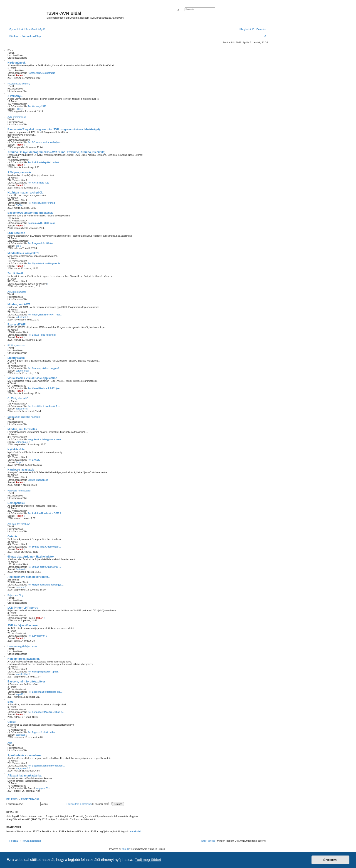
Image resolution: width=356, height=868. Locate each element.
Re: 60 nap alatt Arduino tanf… (44, 547)
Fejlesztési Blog (15, 595)
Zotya (19, 462)
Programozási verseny (19, 84)
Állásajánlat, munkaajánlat (25, 776)
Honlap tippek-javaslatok (23, 659)
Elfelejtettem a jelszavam (79, 804)
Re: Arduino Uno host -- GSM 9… (45, 513)
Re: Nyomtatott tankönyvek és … (45, 264)
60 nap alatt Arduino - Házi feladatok (31, 557)
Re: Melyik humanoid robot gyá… (46, 585)
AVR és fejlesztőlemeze (23, 625)
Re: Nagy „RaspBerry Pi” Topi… (45, 315)
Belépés (12, 799)
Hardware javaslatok (21, 470)
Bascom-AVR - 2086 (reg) (41, 223)
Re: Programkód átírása (41, 243)
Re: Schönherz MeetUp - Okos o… (46, 712)
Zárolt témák (16, 273)
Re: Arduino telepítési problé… (44, 162)
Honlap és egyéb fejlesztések (22, 646)
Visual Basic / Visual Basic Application (32, 378)
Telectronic (21, 409)
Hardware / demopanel (19, 491)
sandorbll (136, 831)
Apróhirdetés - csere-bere (24, 755)
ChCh (19, 205)
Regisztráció (30, 799)
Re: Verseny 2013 (37, 106)
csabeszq (21, 735)
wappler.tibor (22, 674)
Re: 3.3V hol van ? (37, 636)
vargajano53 (22, 442)
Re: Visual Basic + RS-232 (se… (45, 388)
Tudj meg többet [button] (148, 860)
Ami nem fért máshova (19, 524)
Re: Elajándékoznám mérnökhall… (46, 766)
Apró (10, 743)
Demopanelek (16, 503)
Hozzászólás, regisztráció (41, 73)
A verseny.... (15, 96)
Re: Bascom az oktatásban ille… (45, 692)
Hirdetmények (16, 63)
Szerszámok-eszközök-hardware (24, 417)
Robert (20, 76)
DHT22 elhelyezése (38, 480)
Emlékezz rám (103, 804)
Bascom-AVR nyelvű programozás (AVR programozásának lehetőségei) (54, 129)
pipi (18, 246)
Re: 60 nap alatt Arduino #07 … (44, 567)
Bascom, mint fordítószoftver (26, 682)
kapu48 (20, 694)
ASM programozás (19, 172)
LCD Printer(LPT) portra (23, 608)
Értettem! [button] (330, 860)
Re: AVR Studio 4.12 (38, 183)
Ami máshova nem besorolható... (29, 577)
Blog (11, 702)
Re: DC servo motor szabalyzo (44, 142)
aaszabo (20, 587)
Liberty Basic (16, 358)
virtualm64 (21, 317)
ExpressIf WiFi (17, 325)
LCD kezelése (16, 233)
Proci (19, 109)
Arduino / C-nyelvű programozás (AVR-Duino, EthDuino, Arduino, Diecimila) (56, 152)
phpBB (125, 849)
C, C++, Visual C (18, 398)
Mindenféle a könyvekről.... (25, 253)
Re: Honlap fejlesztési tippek (43, 672)
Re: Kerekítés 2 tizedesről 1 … (44, 406)
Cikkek (12, 722)
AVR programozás (17, 117)
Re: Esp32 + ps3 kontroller (42, 335)
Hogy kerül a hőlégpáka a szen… (45, 440)
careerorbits (22, 371)
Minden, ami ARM (19, 304)
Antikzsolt (21, 569)
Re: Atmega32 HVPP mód (41, 203)
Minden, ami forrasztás (22, 429)
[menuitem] (31, 29)
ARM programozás (17, 292)
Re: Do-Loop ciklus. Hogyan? (43, 368)
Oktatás (12, 536)
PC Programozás (16, 346)
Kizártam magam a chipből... (26, 193)
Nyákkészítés (16, 449)
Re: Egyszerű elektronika (41, 732)
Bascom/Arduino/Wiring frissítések (30, 213)
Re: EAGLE (34, 460)
